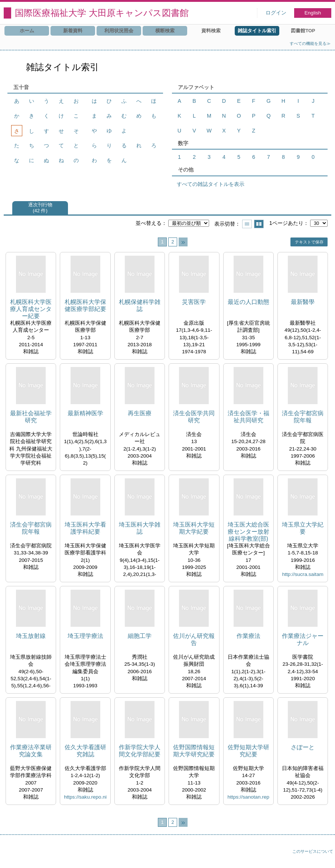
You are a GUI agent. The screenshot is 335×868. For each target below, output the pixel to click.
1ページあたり (286, 223)
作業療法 (248, 636)
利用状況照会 (119, 31)
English (313, 13)
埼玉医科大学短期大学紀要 (194, 528)
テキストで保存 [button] (309, 242)
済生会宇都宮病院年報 (303, 417)
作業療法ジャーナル (303, 639)
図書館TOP (303, 31)
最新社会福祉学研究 (31, 417)
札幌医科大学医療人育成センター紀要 (31, 309)
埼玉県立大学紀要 (303, 528)
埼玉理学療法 (85, 636)
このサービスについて (313, 851)
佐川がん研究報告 (194, 639)
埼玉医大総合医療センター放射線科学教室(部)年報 (248, 532)
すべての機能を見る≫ (310, 43)
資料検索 (211, 31)
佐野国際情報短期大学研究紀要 (194, 751)
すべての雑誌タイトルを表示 (211, 184)
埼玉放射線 (31, 636)
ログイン (276, 13)
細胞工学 (140, 636)
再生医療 (140, 413)
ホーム (27, 31)
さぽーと (303, 747)
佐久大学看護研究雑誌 (85, 751)
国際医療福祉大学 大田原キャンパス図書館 (102, 13)
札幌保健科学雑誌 (140, 305)
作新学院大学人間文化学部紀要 (140, 751)
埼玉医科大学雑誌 (140, 528)
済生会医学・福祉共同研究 (248, 417)
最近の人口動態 (248, 302)
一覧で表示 (247, 224)
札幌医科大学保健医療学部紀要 (85, 305)
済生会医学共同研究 (194, 417)
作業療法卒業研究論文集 (31, 751)
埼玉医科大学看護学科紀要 (85, 528)
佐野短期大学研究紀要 (248, 751)
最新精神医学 (85, 413)
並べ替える (149, 223)
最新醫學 (303, 302)
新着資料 (73, 31)
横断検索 (165, 31)
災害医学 (194, 302)
